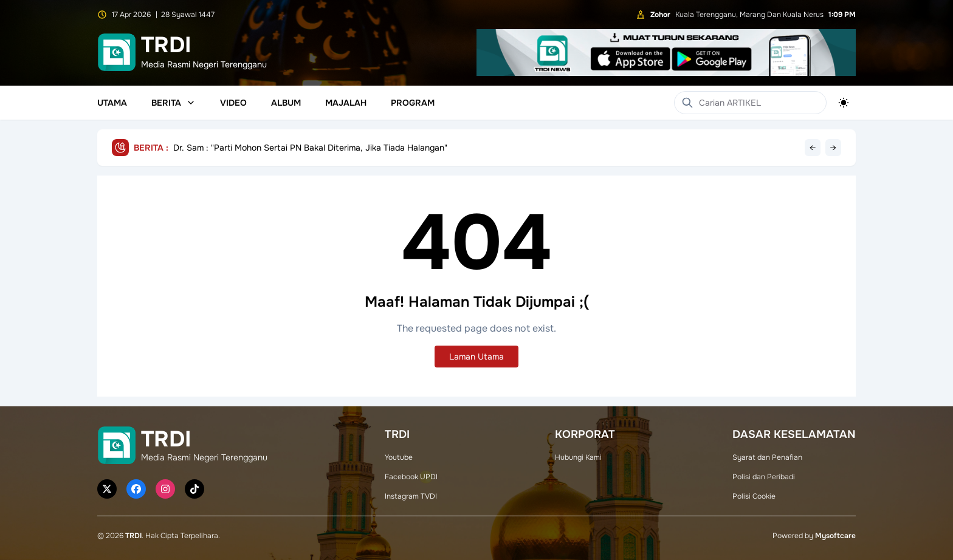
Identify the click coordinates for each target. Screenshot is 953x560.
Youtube (399, 457)
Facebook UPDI (411, 477)
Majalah (346, 103)
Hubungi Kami (578, 457)
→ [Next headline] (833, 148)
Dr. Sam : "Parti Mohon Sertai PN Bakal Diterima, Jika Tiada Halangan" (310, 148)
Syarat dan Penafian (767, 457)
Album (286, 103)
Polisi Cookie (754, 496)
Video (233, 103)
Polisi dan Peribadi (764, 477)
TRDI (133, 536)
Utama (112, 103)
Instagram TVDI (411, 496)
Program (413, 103)
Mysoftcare (835, 536)
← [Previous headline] (813, 148)
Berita (174, 103)
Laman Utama (476, 357)
